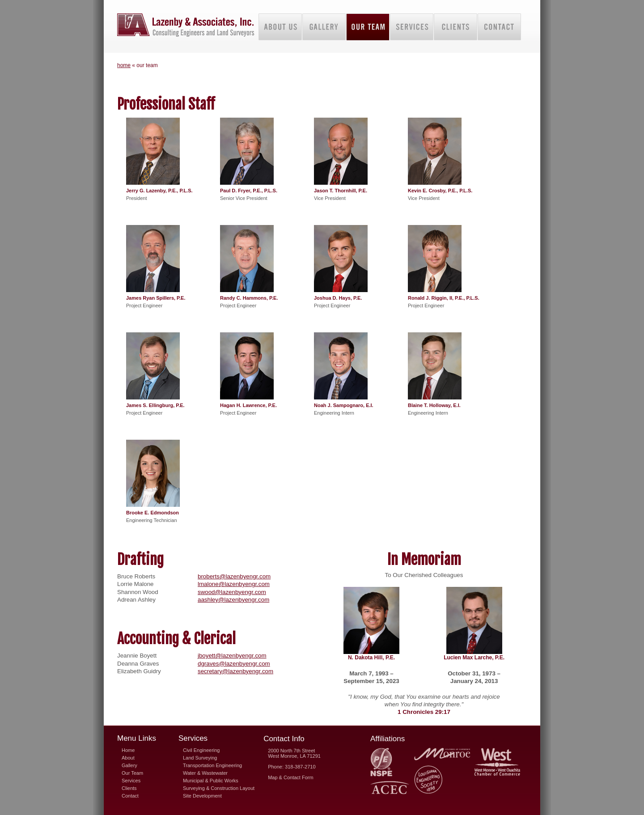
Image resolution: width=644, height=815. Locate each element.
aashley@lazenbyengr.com (233, 600)
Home (128, 750)
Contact (130, 796)
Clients (129, 788)
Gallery (129, 765)
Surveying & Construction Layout (219, 788)
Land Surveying (200, 758)
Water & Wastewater (205, 773)
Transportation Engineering (212, 765)
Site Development (202, 796)
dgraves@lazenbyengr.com (234, 664)
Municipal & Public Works (211, 781)
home (124, 65)
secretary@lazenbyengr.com (235, 671)
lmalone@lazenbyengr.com (234, 584)
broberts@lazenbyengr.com (234, 576)
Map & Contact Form (290, 777)
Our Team (132, 773)
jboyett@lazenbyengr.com (232, 656)
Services (131, 781)
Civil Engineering (201, 750)
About (128, 758)
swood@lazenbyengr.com (232, 592)
